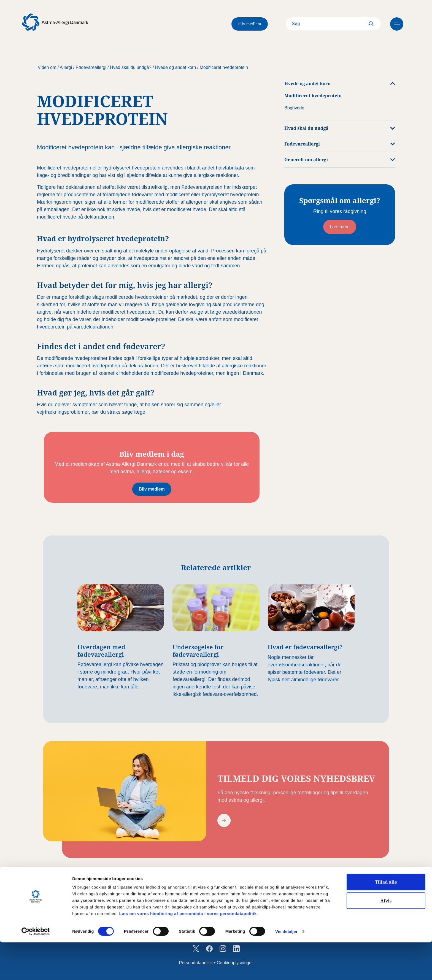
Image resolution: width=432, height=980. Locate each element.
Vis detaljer (286, 969)
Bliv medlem (250, 24)
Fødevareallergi (91, 67)
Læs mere (340, 227)
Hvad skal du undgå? (131, 67)
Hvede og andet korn (176, 67)
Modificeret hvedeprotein (224, 67)
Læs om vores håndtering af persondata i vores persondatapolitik (187, 951)
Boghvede (294, 108)
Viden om (47, 67)
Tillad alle (386, 920)
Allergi (66, 67)
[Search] (326, 24)
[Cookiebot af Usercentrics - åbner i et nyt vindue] (36, 969)
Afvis (386, 938)
